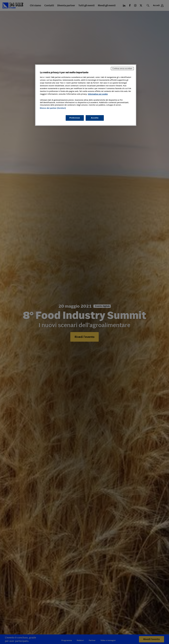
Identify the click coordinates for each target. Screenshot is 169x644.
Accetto (95, 118)
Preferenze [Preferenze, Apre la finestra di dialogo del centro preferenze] (75, 118)
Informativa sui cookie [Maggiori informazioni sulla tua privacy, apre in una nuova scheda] (98, 94)
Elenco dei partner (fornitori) (53, 108)
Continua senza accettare (122, 68)
